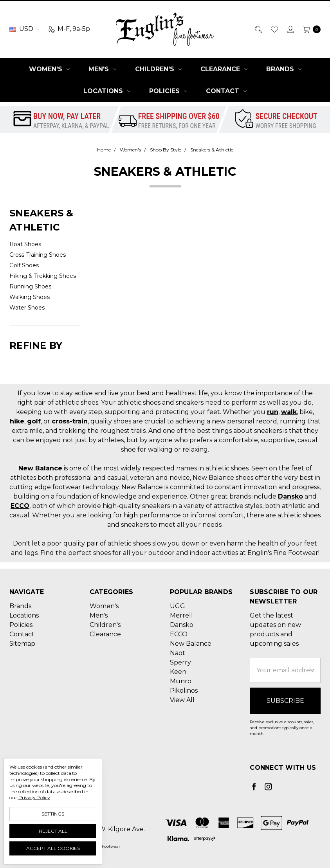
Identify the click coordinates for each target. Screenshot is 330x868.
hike (17, 421)
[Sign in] (290, 29)
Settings (53, 814)
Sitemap (22, 644)
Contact (226, 91)
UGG (178, 606)
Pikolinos (184, 691)
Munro (181, 681)
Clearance (224, 69)
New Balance (40, 468)
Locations (107, 91)
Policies (168, 91)
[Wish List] (274, 29)
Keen (178, 672)
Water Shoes (27, 308)
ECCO (20, 506)
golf (34, 421)
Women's (49, 69)
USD (24, 29)
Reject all (53, 831)
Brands (284, 69)
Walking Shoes (30, 297)
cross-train (70, 421)
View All (182, 700)
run (273, 412)
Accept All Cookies (53, 848)
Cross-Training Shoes (38, 255)
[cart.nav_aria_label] (310, 29)
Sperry (180, 662)
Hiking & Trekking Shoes (43, 276)
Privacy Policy (34, 797)
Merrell (181, 615)
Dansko (290, 496)
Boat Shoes (25, 244)
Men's (102, 69)
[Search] (258, 29)
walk (289, 412)
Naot (178, 653)
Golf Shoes (24, 265)
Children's (158, 69)
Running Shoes (30, 286)
